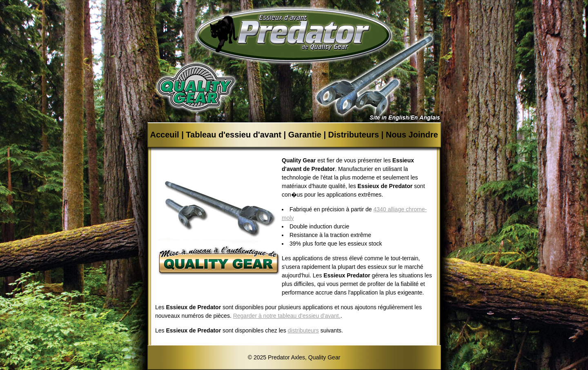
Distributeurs (354, 135)
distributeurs (303, 330)
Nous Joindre (412, 135)
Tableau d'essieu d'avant (234, 135)
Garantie (305, 135)
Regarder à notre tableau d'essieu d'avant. (287, 316)
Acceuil (164, 135)
